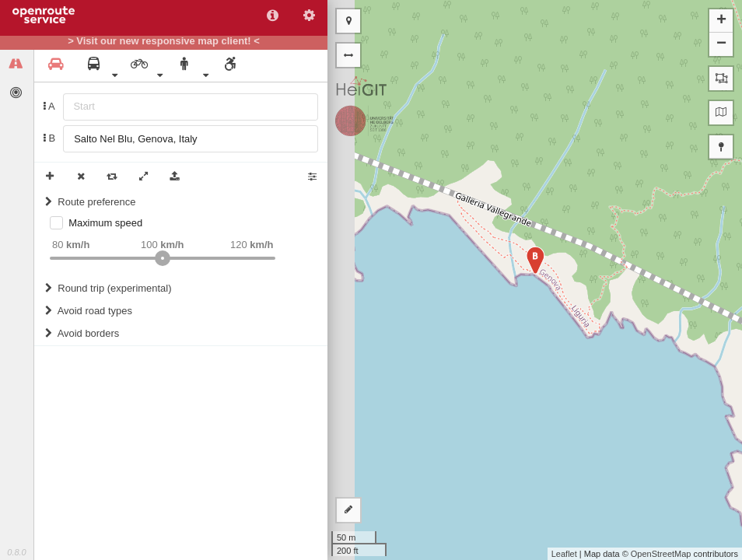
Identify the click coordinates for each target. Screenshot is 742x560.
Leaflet (564, 554)
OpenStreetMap (661, 554)
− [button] (721, 44)
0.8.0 (16, 552)
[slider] (163, 258)
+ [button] (721, 21)
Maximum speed (105, 223)
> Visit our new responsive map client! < (164, 41)
